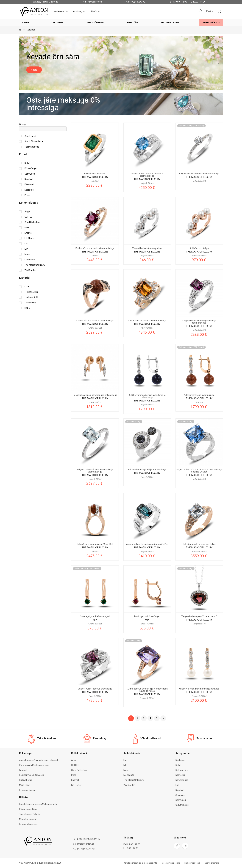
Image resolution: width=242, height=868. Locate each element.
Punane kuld (31, 292)
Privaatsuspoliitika (28, 809)
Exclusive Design (170, 23)
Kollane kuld (31, 297)
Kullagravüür (182, 770)
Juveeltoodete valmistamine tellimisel (38, 760)
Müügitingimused (28, 819)
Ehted (26, 23)
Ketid (27, 163)
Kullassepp (61, 11)
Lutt (26, 244)
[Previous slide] (24, 63)
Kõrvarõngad (31, 168)
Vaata (34, 70)
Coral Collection (32, 222)
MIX (26, 249)
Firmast (23, 770)
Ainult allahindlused (34, 141)
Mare (27, 254)
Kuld (27, 287)
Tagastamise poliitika (30, 814)
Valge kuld (30, 303)
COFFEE (28, 217)
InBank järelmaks (212, 863)
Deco (27, 228)
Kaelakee (29, 190)
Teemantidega (32, 147)
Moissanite (30, 260)
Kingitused (57, 23)
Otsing (22, 124)
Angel (27, 212)
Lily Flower (30, 238)
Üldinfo (95, 11)
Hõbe (27, 308)
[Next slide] (218, 63)
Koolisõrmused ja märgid (32, 775)
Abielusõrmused (95, 23)
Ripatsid (29, 179)
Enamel (28, 233)
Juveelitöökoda (211, 23)
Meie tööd (133, 23)
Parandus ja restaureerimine (34, 765)
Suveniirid (180, 795)
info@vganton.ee (92, 2)
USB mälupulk (182, 805)
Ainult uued (30, 136)
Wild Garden (30, 270)
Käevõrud (29, 184)
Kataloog (79, 11)
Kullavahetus (26, 780)
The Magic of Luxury (35, 265)
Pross (27, 195)
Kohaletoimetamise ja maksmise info (38, 804)
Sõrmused (30, 174)
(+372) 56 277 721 (136, 2)
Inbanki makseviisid (29, 824)
